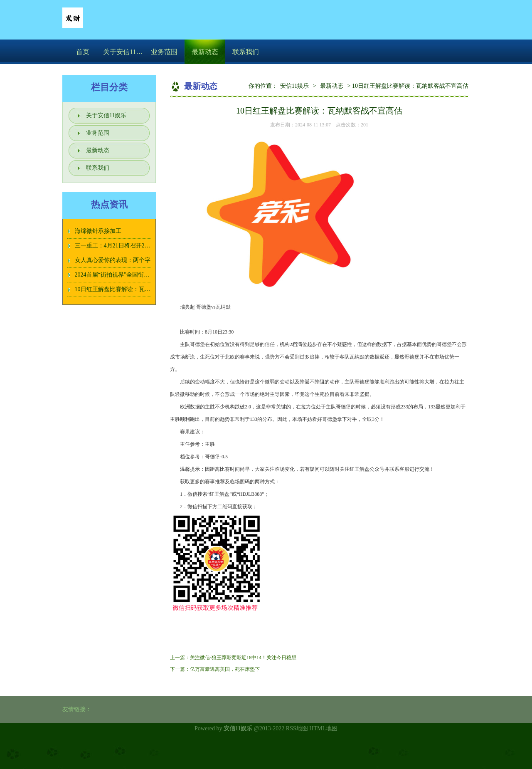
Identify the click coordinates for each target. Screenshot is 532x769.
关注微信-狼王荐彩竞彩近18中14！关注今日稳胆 (243, 658)
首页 (83, 52)
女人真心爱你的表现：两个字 (113, 260)
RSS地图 (297, 728)
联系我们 (246, 52)
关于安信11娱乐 (123, 52)
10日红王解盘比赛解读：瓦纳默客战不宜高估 (133, 289)
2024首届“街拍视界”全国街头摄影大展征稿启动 (135, 275)
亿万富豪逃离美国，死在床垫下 (225, 669)
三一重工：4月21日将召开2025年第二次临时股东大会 (143, 246)
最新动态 (205, 52)
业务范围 (164, 52)
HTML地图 (323, 728)
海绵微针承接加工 (98, 231)
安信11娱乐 (294, 86)
